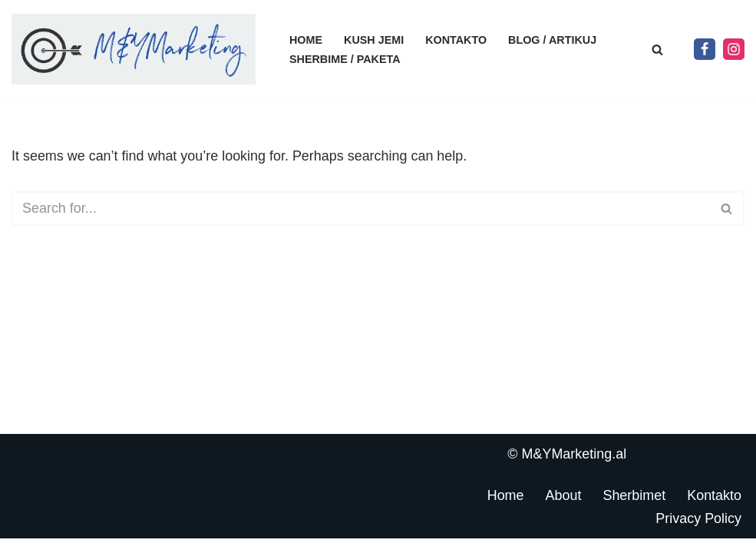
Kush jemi (374, 40)
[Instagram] (734, 49)
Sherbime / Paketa (345, 59)
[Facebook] (705, 49)
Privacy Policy (698, 532)
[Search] (657, 50)
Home (306, 40)
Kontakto (457, 40)
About (563, 509)
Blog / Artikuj (553, 40)
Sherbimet (634, 509)
